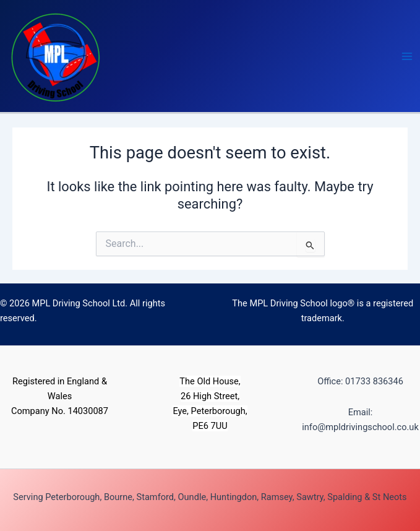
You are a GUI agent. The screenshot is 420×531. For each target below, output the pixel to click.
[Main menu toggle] (407, 56)
